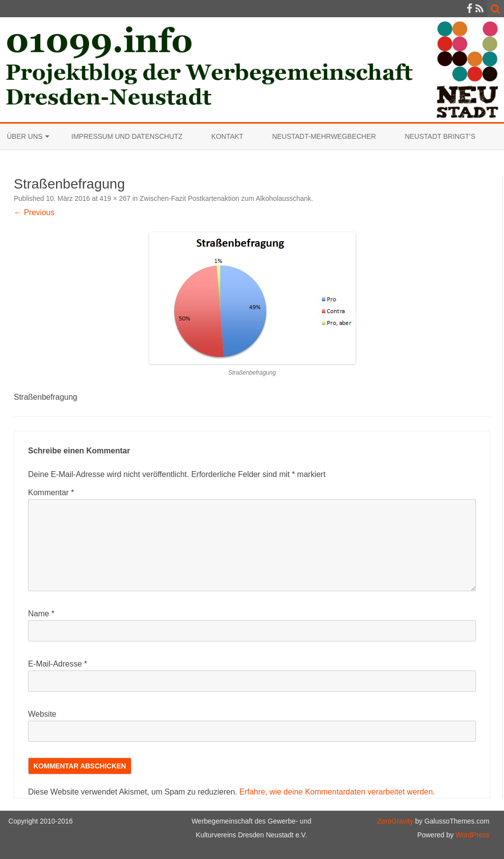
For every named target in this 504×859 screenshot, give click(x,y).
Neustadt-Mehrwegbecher (324, 136)
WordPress (472, 835)
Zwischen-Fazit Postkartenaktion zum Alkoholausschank (226, 198)
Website (42, 714)
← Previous (34, 212)
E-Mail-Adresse (58, 664)
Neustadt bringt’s (440, 136)
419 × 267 (115, 198)
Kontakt (227, 136)
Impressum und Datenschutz (127, 136)
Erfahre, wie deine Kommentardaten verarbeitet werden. (337, 792)
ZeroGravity (395, 821)
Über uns (25, 136)
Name (41, 614)
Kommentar (51, 493)
